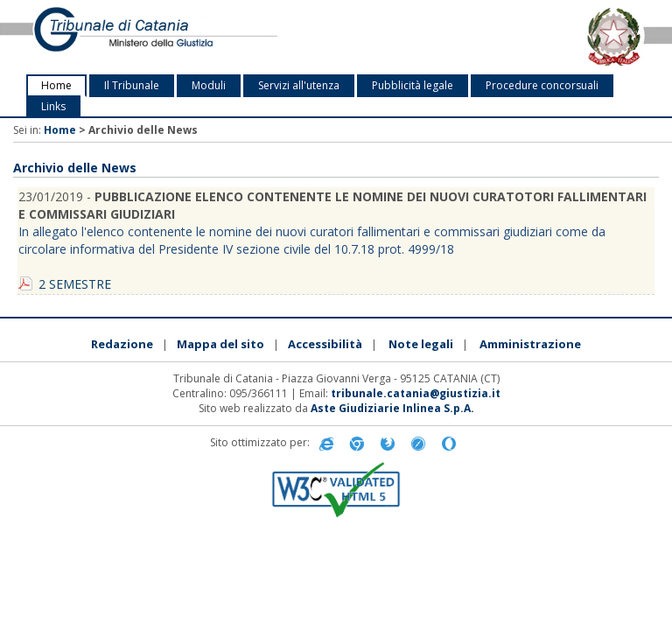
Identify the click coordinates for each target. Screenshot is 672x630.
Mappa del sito (220, 344)
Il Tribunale (132, 85)
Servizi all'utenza (299, 85)
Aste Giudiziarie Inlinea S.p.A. (392, 408)
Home (56, 85)
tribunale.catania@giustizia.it (416, 393)
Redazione (122, 344)
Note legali (421, 344)
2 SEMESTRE (75, 284)
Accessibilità (325, 344)
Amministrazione (530, 344)
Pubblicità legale (413, 85)
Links (53, 106)
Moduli (209, 85)
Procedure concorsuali (542, 85)
